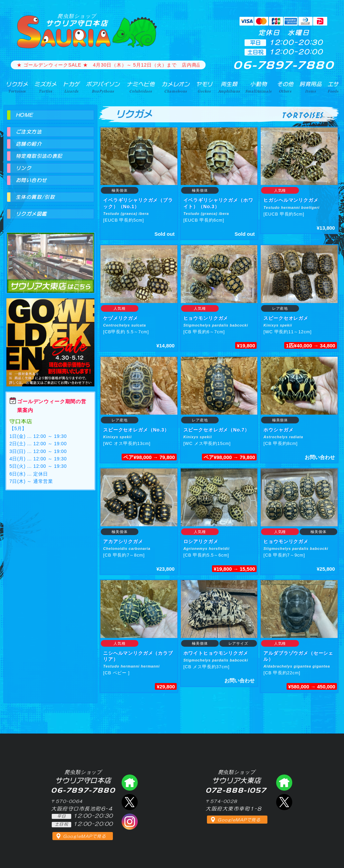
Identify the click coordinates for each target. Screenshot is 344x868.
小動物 (258, 87)
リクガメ (17, 87)
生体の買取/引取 (35, 197)
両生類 (229, 87)
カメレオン (176, 87)
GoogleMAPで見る (84, 836)
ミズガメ (46, 87)
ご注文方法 (29, 132)
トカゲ (71, 87)
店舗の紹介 (29, 144)
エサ (333, 87)
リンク (24, 168)
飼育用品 (311, 87)
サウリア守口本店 (77, 20)
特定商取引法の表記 (39, 156)
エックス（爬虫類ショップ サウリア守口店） (130, 802)
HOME (25, 115)
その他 (285, 87)
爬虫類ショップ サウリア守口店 (130, 783)
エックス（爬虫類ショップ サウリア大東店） (284, 802)
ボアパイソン (103, 87)
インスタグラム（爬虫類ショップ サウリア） (130, 822)
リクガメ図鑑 (31, 214)
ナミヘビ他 (141, 87)
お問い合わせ (31, 180)
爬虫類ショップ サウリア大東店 (50, 257)
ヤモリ (204, 87)
